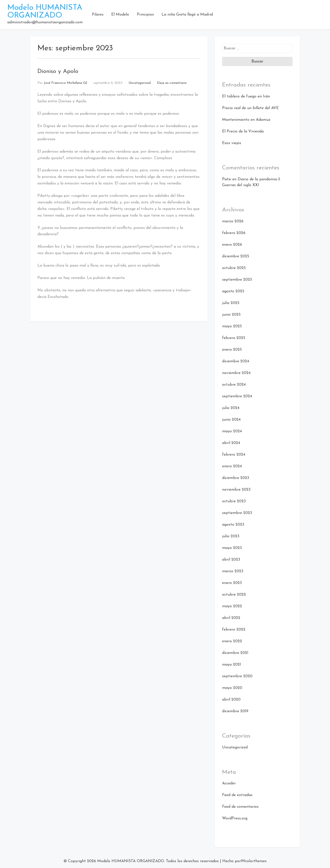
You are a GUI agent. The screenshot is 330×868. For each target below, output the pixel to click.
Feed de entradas (237, 795)
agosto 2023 (233, 525)
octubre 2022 (234, 595)
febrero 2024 (234, 455)
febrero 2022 (234, 630)
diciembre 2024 (236, 361)
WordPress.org (235, 818)
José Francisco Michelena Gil (65, 83)
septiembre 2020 (237, 676)
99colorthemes (254, 861)
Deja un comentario (172, 83)
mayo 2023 (232, 548)
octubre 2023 (234, 501)
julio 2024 (231, 408)
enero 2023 (232, 583)
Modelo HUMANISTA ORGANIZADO (45, 12)
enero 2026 (232, 245)
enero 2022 (232, 641)
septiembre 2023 (237, 513)
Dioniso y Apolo (58, 71)
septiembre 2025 (237, 280)
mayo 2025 (232, 326)
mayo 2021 (232, 665)
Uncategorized (140, 83)
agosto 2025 (233, 291)
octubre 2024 (234, 385)
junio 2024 (231, 420)
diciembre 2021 (235, 653)
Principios (145, 15)
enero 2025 (232, 350)
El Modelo (120, 15)
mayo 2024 (232, 431)
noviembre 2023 (236, 490)
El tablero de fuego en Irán (246, 96)
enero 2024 (232, 466)
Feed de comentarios (240, 807)
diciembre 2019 (235, 711)
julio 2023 (231, 536)
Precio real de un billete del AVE (250, 108)
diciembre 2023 (236, 478)
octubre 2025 (234, 268)
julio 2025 (231, 303)
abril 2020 (231, 700)
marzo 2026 (233, 221)
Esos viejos (232, 143)
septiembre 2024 (237, 396)
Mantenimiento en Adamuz (246, 120)
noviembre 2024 (236, 373)
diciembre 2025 (236, 256)
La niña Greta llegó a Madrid (187, 15)
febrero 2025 (234, 338)
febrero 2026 (234, 233)
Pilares (98, 15)
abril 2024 (231, 443)
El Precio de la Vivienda (243, 131)
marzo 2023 (233, 571)
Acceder (229, 783)
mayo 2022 (232, 606)
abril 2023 (231, 560)
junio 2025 (231, 315)
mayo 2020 (232, 688)
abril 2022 (231, 618)
